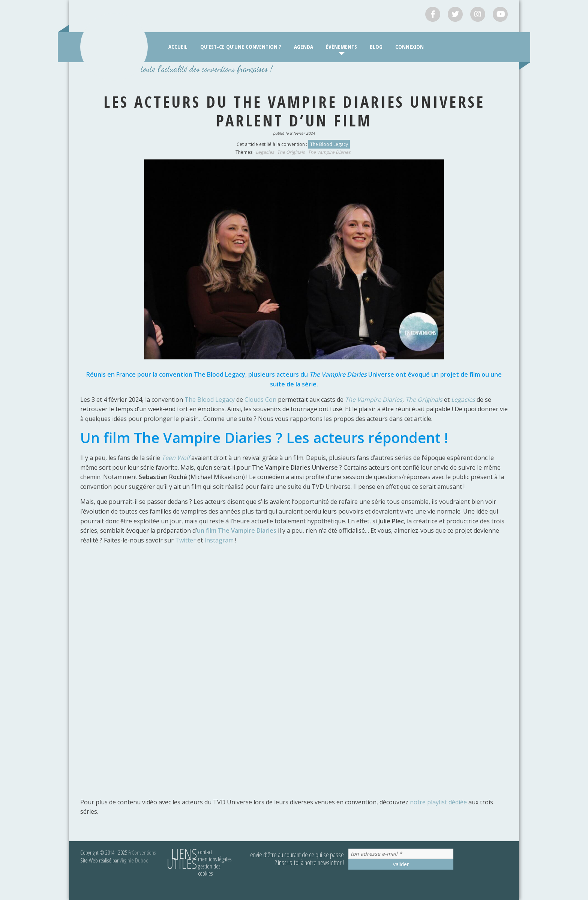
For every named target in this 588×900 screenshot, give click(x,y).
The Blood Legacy (329, 144)
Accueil (178, 47)
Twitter (186, 540)
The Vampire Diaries (329, 152)
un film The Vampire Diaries (237, 530)
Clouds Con (260, 400)
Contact (205, 852)
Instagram (220, 540)
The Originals (291, 152)
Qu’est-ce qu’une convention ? (241, 47)
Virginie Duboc (134, 860)
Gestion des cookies (209, 870)
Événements (341, 47)
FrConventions (142, 852)
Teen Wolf (176, 458)
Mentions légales (215, 859)
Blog (376, 47)
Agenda (304, 47)
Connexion (409, 47)
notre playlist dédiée (438, 802)
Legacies (265, 152)
